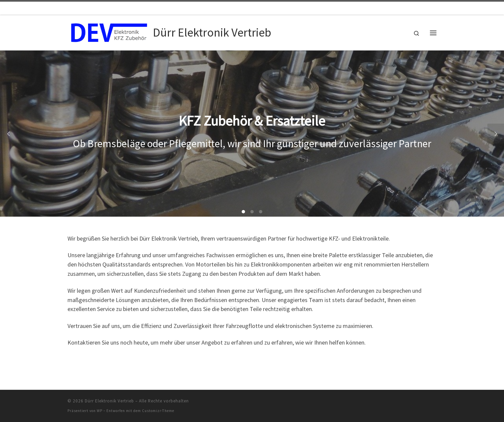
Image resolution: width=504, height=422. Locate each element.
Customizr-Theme (158, 411)
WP (100, 411)
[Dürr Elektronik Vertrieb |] (109, 31)
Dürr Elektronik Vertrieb (109, 401)
